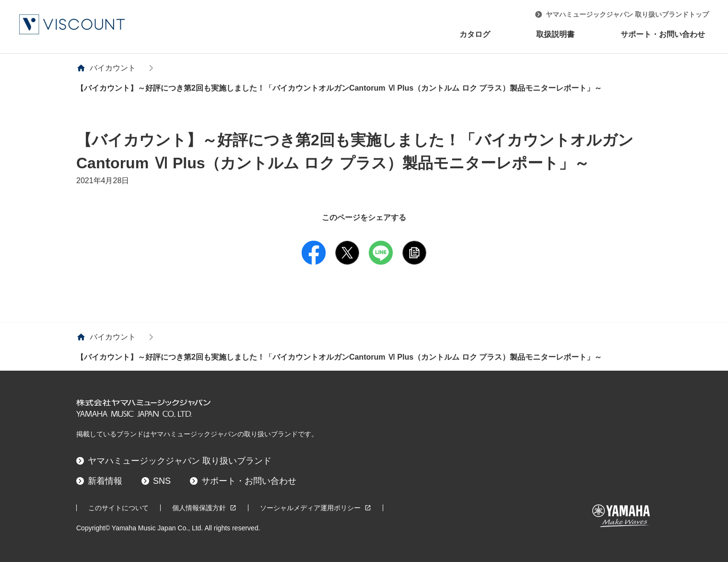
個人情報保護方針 (204, 508)
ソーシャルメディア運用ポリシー (316, 508)
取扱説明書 (555, 34)
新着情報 (99, 481)
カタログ (475, 34)
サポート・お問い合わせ (663, 34)
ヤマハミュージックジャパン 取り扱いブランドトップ (622, 14)
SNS (156, 481)
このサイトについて (118, 508)
